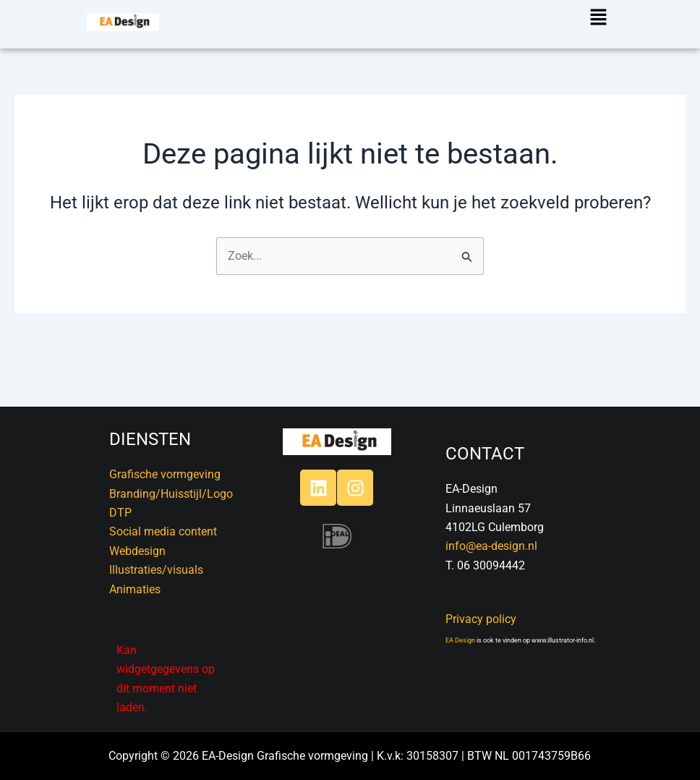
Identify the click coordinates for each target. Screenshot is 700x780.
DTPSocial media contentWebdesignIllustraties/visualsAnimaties (163, 551)
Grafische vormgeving (165, 474)
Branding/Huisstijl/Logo (171, 494)
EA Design (460, 640)
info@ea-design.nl (491, 546)
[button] (599, 18)
